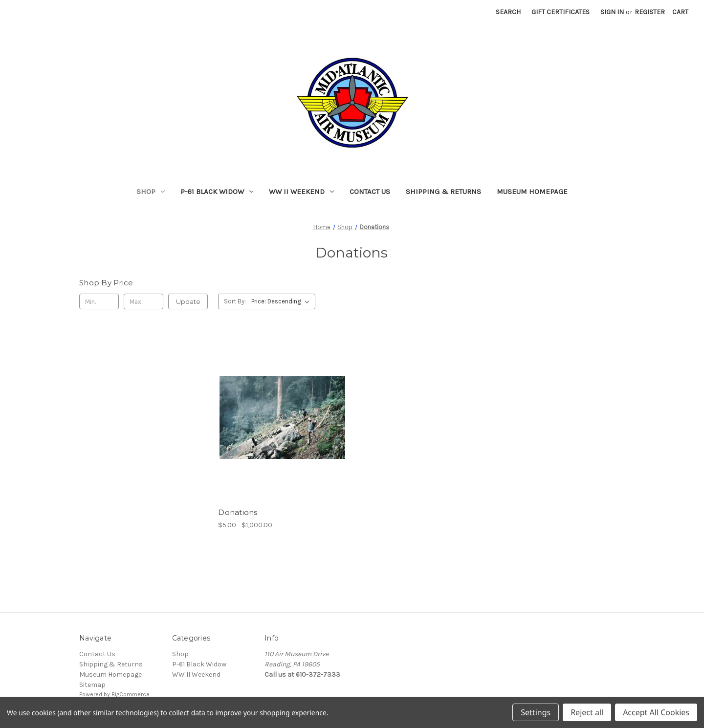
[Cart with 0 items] (680, 12)
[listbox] (282, 301)
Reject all (587, 712)
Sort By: (235, 301)
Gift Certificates (561, 12)
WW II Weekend (301, 192)
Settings (536, 712)
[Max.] (143, 301)
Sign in (612, 12)
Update (188, 301)
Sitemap (92, 685)
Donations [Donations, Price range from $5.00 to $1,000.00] (238, 512)
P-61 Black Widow (217, 192)
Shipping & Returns (443, 192)
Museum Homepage (532, 192)
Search (508, 12)
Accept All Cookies (656, 712)
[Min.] (99, 301)
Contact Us (370, 192)
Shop (151, 192)
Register (650, 12)
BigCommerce (131, 694)
